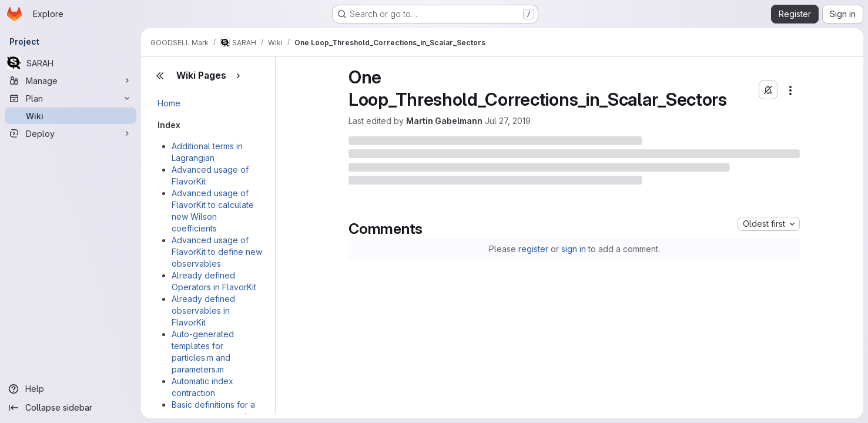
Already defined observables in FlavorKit (203, 310)
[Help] (71, 389)
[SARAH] (71, 63)
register (533, 249)
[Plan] (71, 98)
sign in (574, 249)
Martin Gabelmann (444, 121)
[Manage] (71, 80)
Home (169, 103)
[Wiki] (71, 116)
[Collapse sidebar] (71, 408)
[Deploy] (71, 133)
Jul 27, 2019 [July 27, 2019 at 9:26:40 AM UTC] (508, 121)
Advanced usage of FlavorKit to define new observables (217, 252)
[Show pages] (238, 76)
